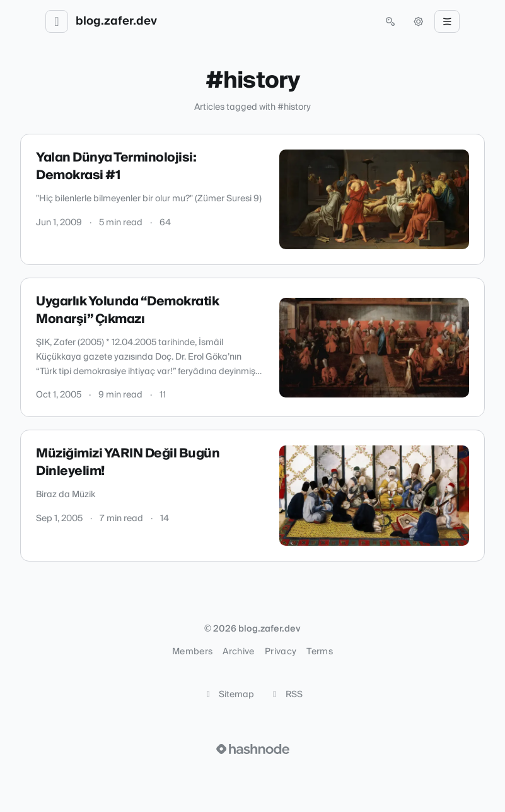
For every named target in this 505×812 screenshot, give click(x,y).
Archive (238, 652)
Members (192, 652)
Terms (320, 652)
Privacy (281, 652)
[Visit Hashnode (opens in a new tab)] (253, 749)
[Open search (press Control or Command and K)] (390, 21)
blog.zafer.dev (116, 21)
